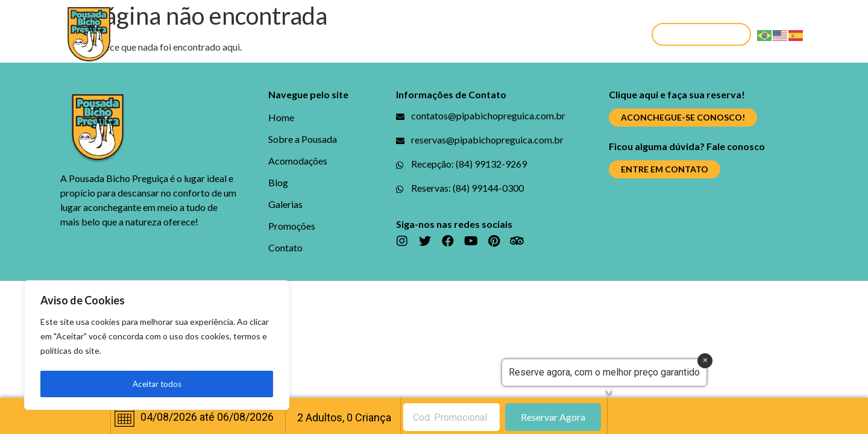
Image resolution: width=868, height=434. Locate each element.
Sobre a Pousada (230, 34)
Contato (591, 34)
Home (154, 34)
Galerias (449, 34)
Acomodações (329, 34)
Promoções (519, 34)
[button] (701, 34)
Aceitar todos (157, 384)
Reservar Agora (553, 417)
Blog (398, 34)
